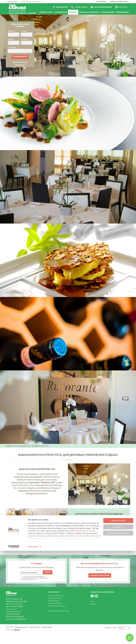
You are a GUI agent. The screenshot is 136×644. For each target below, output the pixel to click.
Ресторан (73, 12)
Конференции (61, 12)
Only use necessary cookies (118, 626)
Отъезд (24, 31)
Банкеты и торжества (89, 12)
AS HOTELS (13, 2)
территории (101, 2)
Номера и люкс (46, 12)
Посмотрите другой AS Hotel (31, 2)
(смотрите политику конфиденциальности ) (34, 579)
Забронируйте (60, 7)
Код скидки (12, 48)
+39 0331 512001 (16, 604)
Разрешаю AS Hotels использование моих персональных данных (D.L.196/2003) (34, 577)
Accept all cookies (118, 614)
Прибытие (12, 31)
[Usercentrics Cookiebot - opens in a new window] (14, 640)
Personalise (118, 620)
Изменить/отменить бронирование (20, 63)
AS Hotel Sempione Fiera (22, 446)
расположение (107, 12)
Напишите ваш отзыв (100, 575)
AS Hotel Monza (54, 601)
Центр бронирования (101, 7)
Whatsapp (121, 7)
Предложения (122, 12)
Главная (9, 446)
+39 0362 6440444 (79, 7)
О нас (93, 601)
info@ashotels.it (82, 624)
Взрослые (25, 39)
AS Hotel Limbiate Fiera (56, 596)
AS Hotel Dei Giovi (55, 598)
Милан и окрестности (119, 2)
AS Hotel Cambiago (55, 603)
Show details (33, 640)
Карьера (94, 604)
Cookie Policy (34, 634)
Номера (11, 39)
